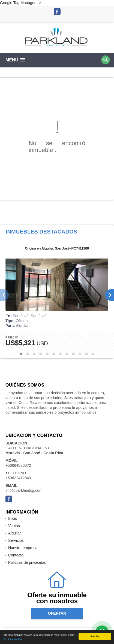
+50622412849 (18, 478)
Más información (12, 640)
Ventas (14, 526)
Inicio (13, 518)
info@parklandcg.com (24, 490)
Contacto (16, 555)
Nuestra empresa (23, 548)
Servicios (16, 540)
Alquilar (15, 533)
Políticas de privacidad (27, 562)
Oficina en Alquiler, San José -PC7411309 (57, 248)
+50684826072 (18, 465)
